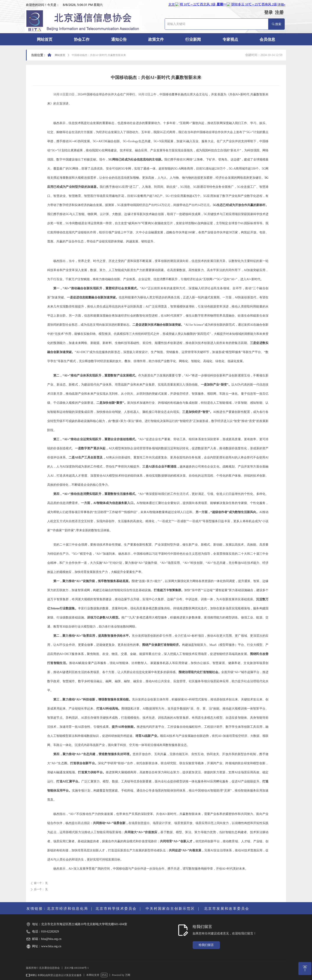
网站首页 (60, 55)
